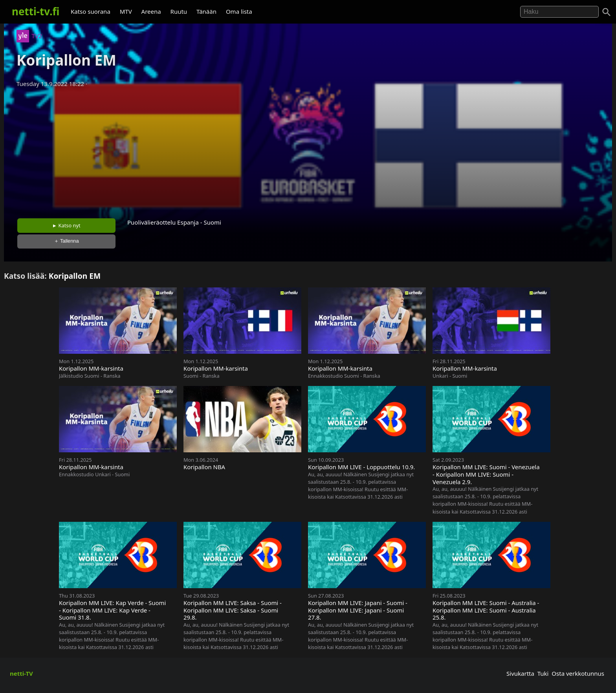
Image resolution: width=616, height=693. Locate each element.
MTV (126, 11)
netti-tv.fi (36, 11)
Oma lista (239, 11)
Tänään (206, 11)
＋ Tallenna (66, 241)
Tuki (543, 673)
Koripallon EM (75, 276)
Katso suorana (91, 11)
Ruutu (179, 11)
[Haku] (607, 12)
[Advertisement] (308, 150)
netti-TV (21, 673)
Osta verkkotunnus (578, 673)
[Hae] (559, 12)
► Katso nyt (66, 225)
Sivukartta (520, 673)
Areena (151, 11)
